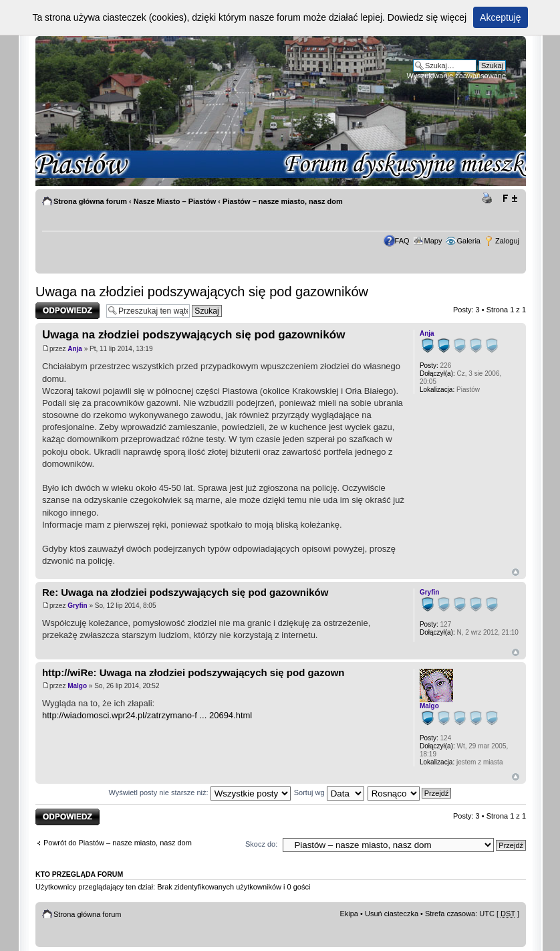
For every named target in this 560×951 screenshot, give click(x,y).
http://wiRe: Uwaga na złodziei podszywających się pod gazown (193, 672)
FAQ (402, 241)
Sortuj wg (329, 793)
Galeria (469, 241)
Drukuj (489, 199)
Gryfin (77, 606)
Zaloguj (507, 241)
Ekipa (349, 914)
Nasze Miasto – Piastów (175, 201)
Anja (75, 349)
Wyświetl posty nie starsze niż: (200, 793)
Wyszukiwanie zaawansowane (456, 76)
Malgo (77, 686)
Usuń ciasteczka (392, 914)
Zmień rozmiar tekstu (510, 199)
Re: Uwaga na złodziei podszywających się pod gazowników (185, 592)
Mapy (433, 241)
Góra (516, 572)
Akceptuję (500, 17)
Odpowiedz (67, 311)
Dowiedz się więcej (427, 17)
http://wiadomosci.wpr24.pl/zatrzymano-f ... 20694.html (147, 715)
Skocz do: (261, 844)
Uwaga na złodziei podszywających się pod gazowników (202, 292)
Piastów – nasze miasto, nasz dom (283, 201)
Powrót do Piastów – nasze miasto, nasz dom (118, 843)
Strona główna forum (90, 201)
